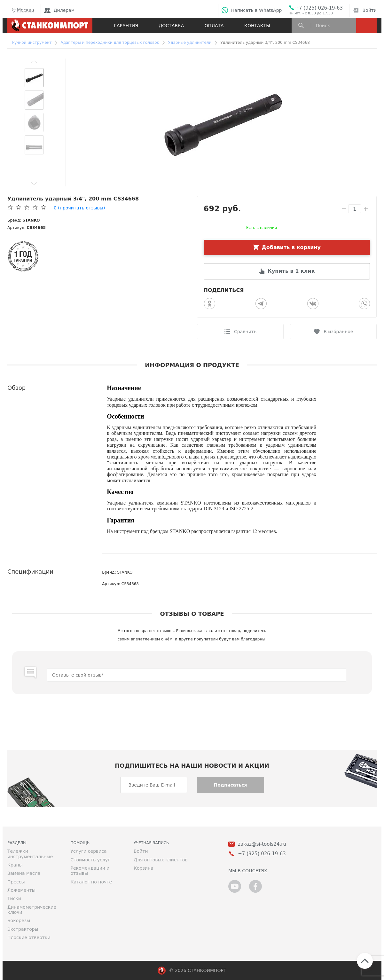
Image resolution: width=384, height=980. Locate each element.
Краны (15, 865)
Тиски (14, 898)
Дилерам (59, 10)
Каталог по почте (91, 882)
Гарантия (126, 26)
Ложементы (21, 890)
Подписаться (230, 785)
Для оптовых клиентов (161, 860)
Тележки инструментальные (30, 854)
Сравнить (245, 332)
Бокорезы (19, 921)
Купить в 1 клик (291, 271)
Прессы (16, 882)
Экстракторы (23, 929)
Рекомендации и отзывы (90, 871)
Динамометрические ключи (32, 910)
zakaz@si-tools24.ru (262, 844)
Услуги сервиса (89, 851)
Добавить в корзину (291, 247)
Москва (22, 10)
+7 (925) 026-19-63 (319, 8)
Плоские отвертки (29, 937)
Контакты (257, 26)
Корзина (144, 868)
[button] (34, 62)
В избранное (338, 332)
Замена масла (24, 873)
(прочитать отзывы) (79, 208)
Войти (365, 10)
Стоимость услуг (90, 860)
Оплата (214, 26)
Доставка (171, 26)
